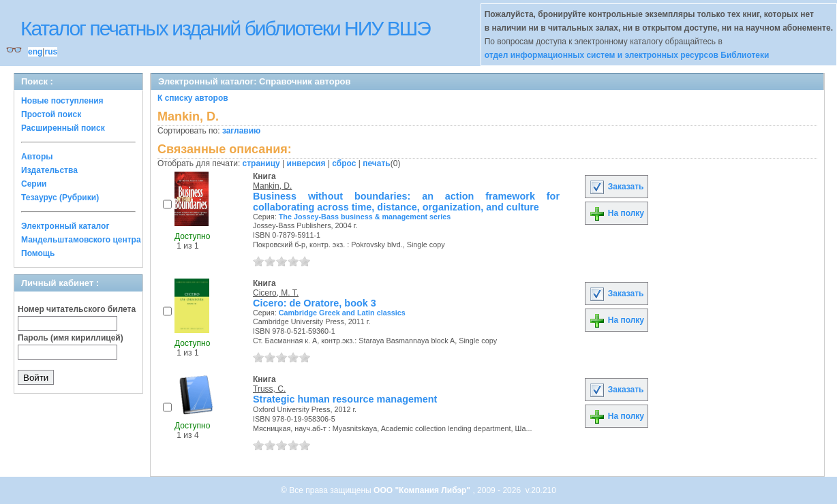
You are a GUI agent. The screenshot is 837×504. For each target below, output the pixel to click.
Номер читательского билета (77, 309)
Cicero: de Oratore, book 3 (315, 303)
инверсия (306, 163)
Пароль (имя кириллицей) (71, 338)
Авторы (37, 157)
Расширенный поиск (63, 128)
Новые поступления (62, 101)
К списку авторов (193, 98)
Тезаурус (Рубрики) (60, 198)
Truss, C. (269, 389)
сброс (344, 163)
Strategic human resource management (345, 399)
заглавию (241, 131)
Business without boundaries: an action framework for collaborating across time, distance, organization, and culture (406, 202)
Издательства (49, 170)
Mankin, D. (272, 186)
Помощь (38, 253)
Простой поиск (51, 114)
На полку (617, 213)
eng (35, 52)
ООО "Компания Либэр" (423, 490)
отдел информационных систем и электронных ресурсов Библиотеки (627, 55)
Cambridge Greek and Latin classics (342, 313)
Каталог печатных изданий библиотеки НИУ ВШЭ (225, 28)
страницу (261, 163)
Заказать (616, 187)
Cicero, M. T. (276, 293)
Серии (34, 184)
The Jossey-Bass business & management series (365, 217)
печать (377, 163)
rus (51, 52)
